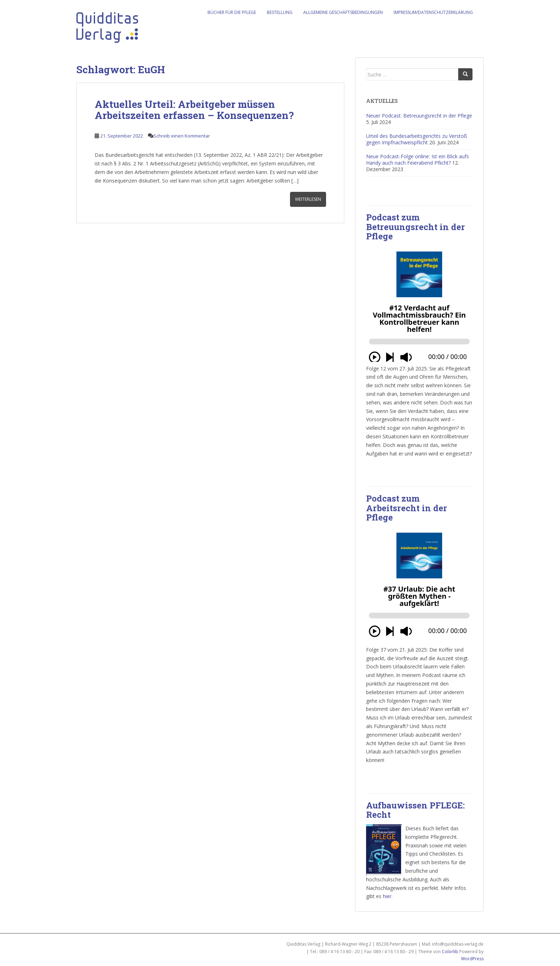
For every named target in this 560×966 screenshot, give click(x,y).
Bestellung (280, 12)
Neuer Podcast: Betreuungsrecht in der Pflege (419, 116)
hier (387, 896)
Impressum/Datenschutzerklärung (433, 12)
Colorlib (450, 952)
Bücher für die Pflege (232, 12)
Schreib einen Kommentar (182, 136)
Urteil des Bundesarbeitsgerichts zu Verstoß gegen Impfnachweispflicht (417, 139)
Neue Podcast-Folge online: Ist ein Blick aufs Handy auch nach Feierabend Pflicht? (417, 160)
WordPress (472, 959)
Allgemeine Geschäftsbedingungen (343, 12)
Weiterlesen (308, 199)
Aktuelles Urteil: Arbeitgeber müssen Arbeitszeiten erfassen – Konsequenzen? (194, 110)
